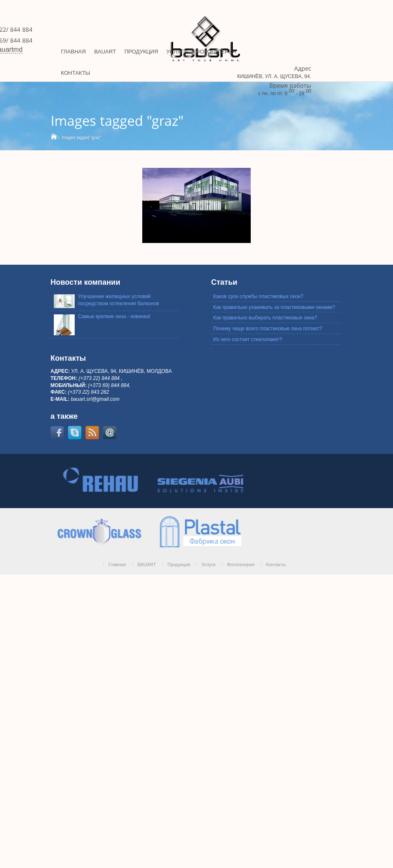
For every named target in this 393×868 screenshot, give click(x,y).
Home (54, 136)
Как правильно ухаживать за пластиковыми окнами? (274, 307)
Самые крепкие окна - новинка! (114, 316)
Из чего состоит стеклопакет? (248, 339)
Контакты (276, 564)
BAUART (146, 564)
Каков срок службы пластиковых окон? (258, 296)
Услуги (209, 564)
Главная (117, 564)
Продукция (179, 564)
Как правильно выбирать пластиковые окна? (265, 318)
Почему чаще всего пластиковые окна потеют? (268, 329)
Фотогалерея (241, 564)
